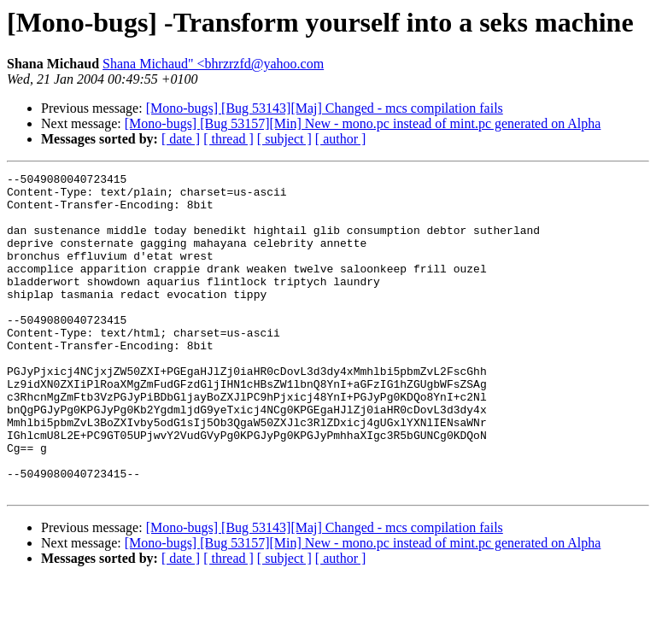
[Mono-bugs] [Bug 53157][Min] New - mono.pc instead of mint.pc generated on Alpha (363, 123)
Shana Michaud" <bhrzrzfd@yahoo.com (213, 64)
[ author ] (341, 139)
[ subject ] (284, 139)
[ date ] (181, 139)
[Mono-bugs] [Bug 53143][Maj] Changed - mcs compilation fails (325, 108)
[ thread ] (228, 139)
